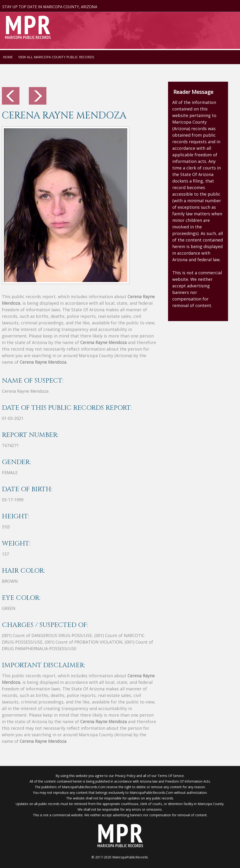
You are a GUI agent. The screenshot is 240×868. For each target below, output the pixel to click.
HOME (8, 57)
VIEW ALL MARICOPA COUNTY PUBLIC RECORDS (56, 57)
